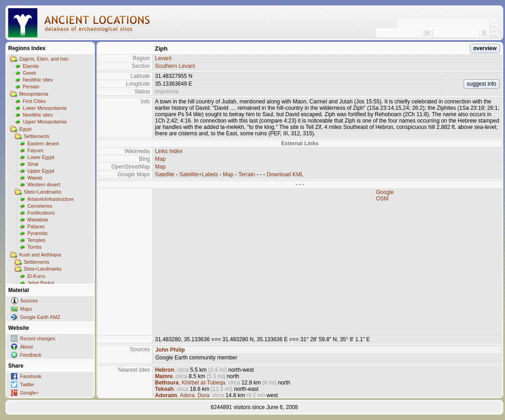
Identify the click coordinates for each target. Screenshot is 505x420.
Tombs (34, 247)
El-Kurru (36, 276)
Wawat (35, 178)
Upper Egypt (41, 171)
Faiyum (35, 150)
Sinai (33, 164)
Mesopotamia (34, 94)
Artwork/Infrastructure (51, 199)
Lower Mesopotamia (45, 108)
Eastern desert (43, 143)
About (26, 347)
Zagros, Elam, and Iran (44, 59)
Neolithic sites (38, 80)
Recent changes (38, 338)
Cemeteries (40, 206)
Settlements (36, 136)
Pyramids (37, 233)
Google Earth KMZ (40, 317)
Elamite (31, 66)
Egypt (25, 129)
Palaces (36, 226)
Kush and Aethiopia (40, 255)
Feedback (31, 355)
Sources (29, 301)
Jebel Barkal (41, 283)
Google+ (29, 393)
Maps (26, 309)
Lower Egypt (41, 157)
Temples (36, 240)
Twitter (27, 384)
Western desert (44, 184)
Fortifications (41, 213)
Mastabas (38, 220)
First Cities (34, 101)
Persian (31, 87)
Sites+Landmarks (43, 192)
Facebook (31, 376)
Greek (29, 73)
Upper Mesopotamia (45, 122)
